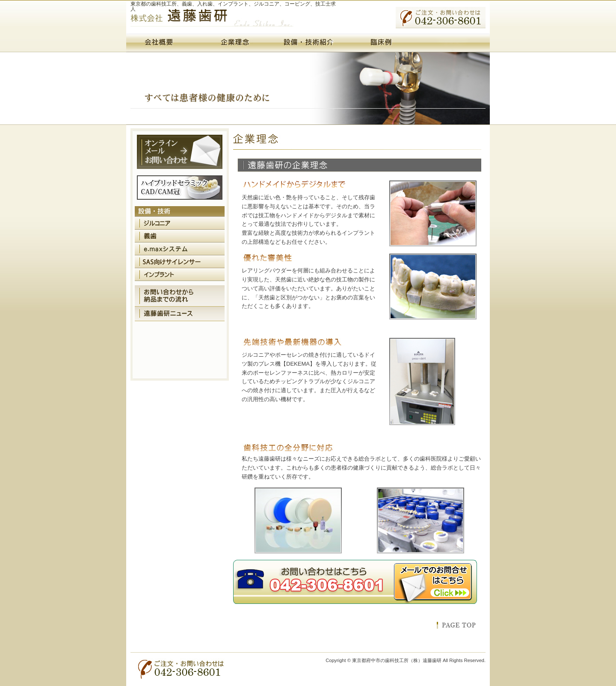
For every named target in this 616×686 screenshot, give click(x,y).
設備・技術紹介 (308, 43)
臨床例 (381, 43)
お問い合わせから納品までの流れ (180, 296)
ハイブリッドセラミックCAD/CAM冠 (180, 188)
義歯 (180, 236)
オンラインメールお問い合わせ (180, 152)
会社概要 (163, 43)
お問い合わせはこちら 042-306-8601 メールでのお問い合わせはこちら (355, 582)
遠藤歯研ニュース (180, 314)
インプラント (180, 275)
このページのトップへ (456, 625)
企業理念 (235, 43)
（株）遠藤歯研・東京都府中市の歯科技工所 (212, 21)
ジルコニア (180, 223)
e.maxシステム (180, 249)
